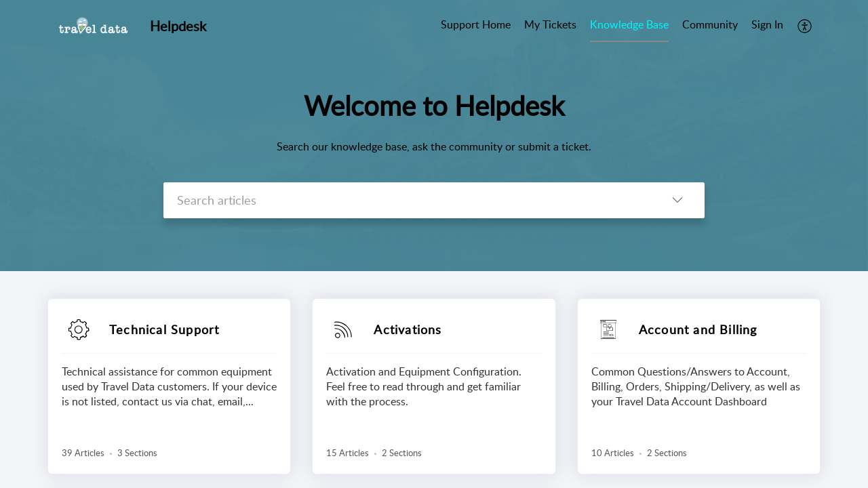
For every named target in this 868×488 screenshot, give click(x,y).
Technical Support (164, 329)
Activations (408, 329)
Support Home (476, 24)
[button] (805, 26)
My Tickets (550, 24)
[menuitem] (476, 26)
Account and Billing (698, 329)
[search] (407, 200)
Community (710, 24)
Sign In (767, 24)
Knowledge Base (629, 24)
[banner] (434, 136)
